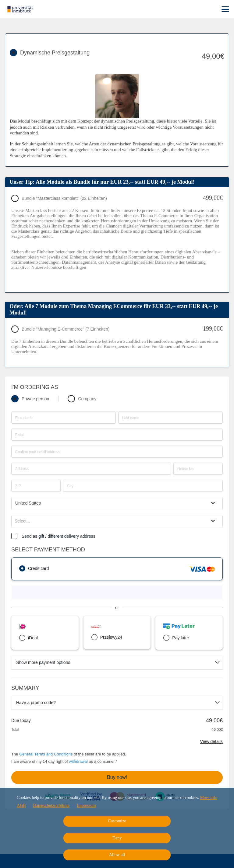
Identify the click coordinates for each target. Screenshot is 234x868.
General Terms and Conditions (46, 754)
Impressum (86, 806)
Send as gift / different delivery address (58, 536)
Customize (117, 821)
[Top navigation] (225, 9)
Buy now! (117, 777)
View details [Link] (211, 741)
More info (209, 798)
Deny (117, 838)
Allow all (117, 855)
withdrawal (78, 761)
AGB (21, 806)
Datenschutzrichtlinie (51, 806)
